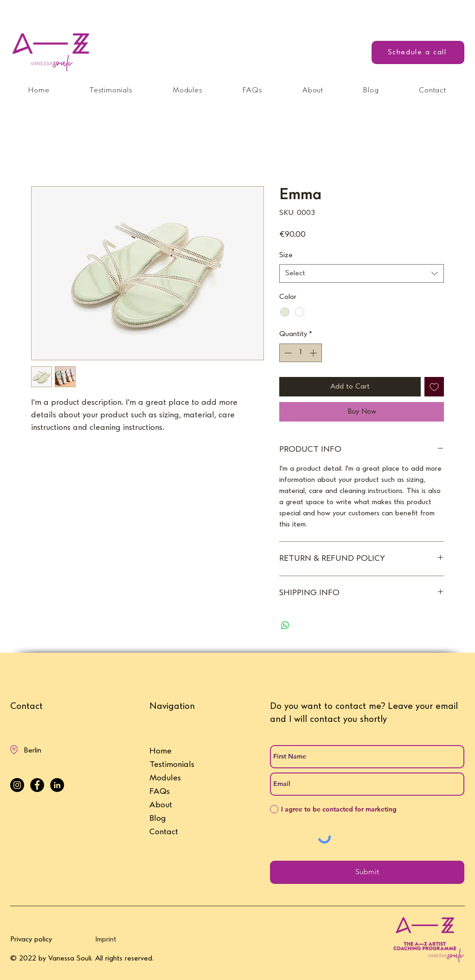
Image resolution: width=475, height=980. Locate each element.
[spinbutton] (301, 353)
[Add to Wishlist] (434, 387)
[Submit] (367, 872)
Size (286, 255)
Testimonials (172, 765)
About (161, 805)
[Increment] (314, 353)
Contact (164, 832)
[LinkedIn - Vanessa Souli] (57, 785)
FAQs (160, 792)
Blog (158, 819)
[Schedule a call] (418, 52)
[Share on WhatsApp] (285, 625)
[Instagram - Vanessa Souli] (17, 785)
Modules (165, 778)
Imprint (106, 940)
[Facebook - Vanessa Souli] (37, 785)
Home (160, 751)
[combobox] (362, 273)
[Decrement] (287, 353)
